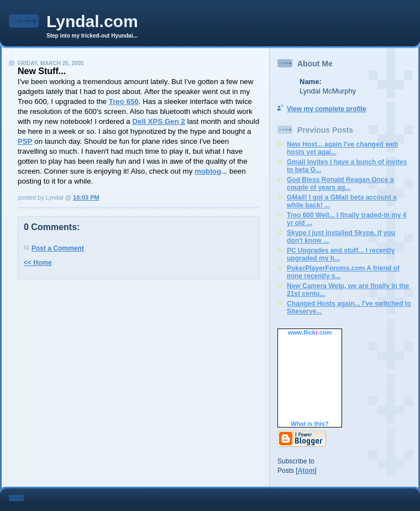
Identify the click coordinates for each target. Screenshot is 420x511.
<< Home (38, 263)
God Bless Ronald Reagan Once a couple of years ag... (340, 184)
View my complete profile (327, 109)
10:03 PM (86, 197)
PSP (25, 141)
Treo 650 (124, 101)
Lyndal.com (92, 21)
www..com (310, 332)
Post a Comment (58, 248)
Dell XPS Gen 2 (159, 121)
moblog (208, 171)
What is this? (309, 424)
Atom (306, 471)
